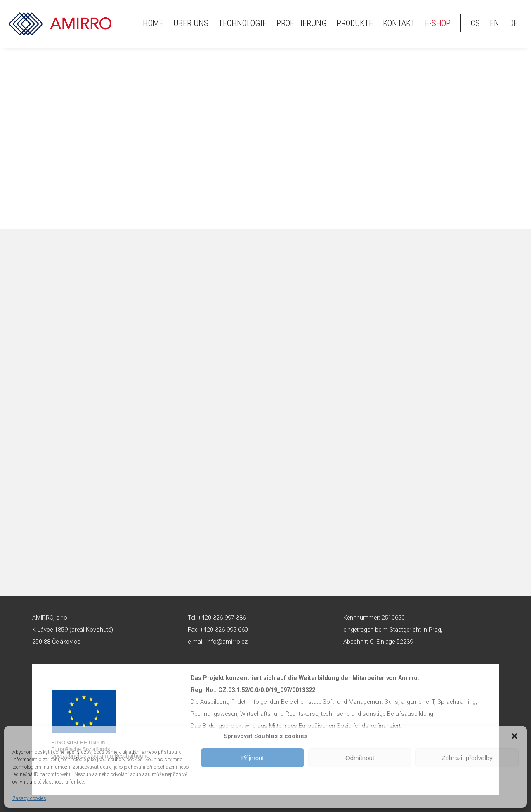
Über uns (191, 23)
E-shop (438, 23)
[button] (514, 736)
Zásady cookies (29, 798)
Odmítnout (360, 758)
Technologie (242, 23)
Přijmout (252, 758)
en (494, 23)
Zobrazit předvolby (467, 758)
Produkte (355, 23)
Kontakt (399, 23)
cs (475, 23)
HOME (153, 23)
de (513, 23)
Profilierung (302, 23)
